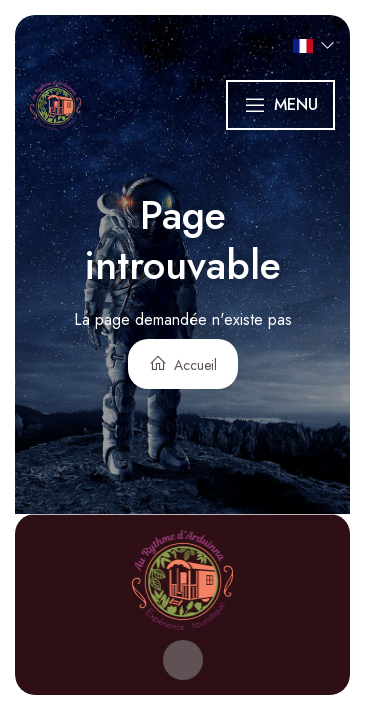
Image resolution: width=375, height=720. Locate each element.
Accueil (183, 364)
